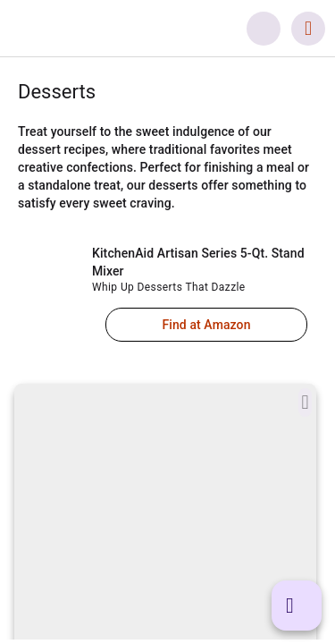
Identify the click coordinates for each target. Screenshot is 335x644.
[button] (264, 29)
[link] (117, 29)
